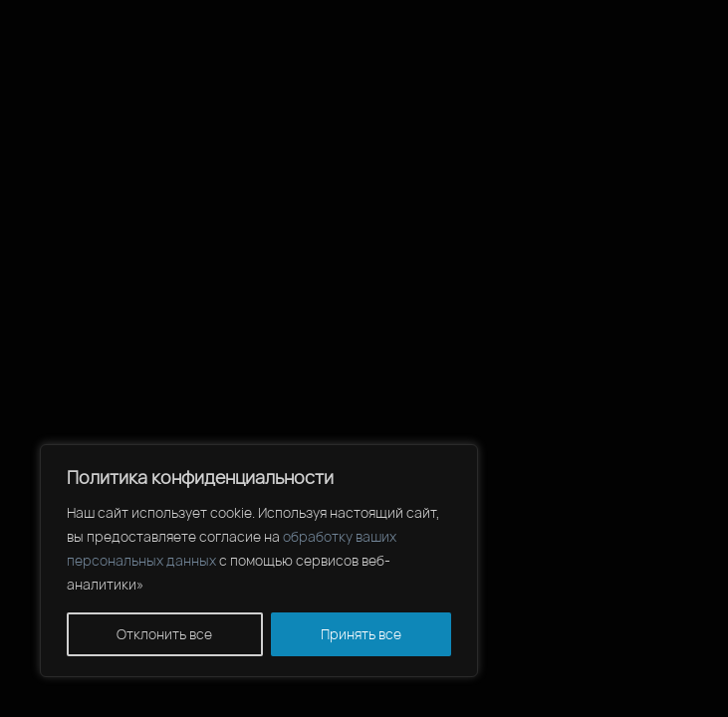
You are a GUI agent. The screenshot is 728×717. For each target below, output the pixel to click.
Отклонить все (164, 634)
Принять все (361, 634)
